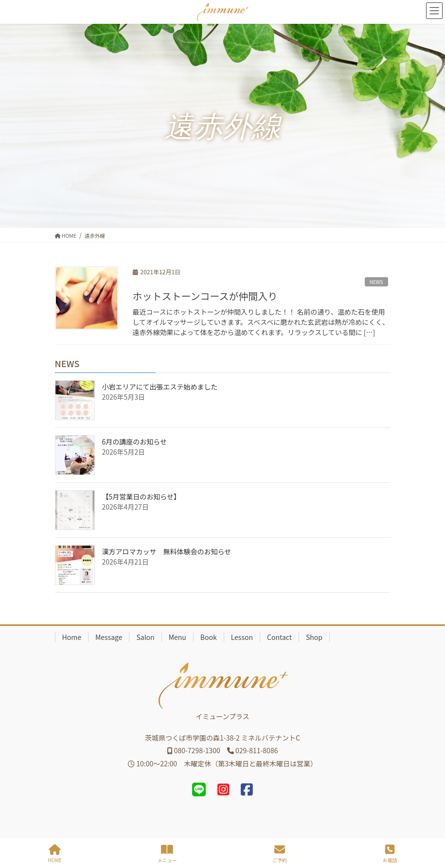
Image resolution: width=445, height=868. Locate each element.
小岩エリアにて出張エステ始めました (160, 387)
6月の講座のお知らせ (135, 442)
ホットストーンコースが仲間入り (205, 296)
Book (209, 637)
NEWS (376, 282)
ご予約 (280, 854)
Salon (145, 637)
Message (109, 637)
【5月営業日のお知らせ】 (142, 496)
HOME (55, 854)
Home (72, 637)
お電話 (390, 854)
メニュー (167, 854)
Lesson (242, 637)
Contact (279, 637)
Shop (314, 637)
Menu (178, 637)
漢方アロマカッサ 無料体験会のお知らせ (167, 551)
